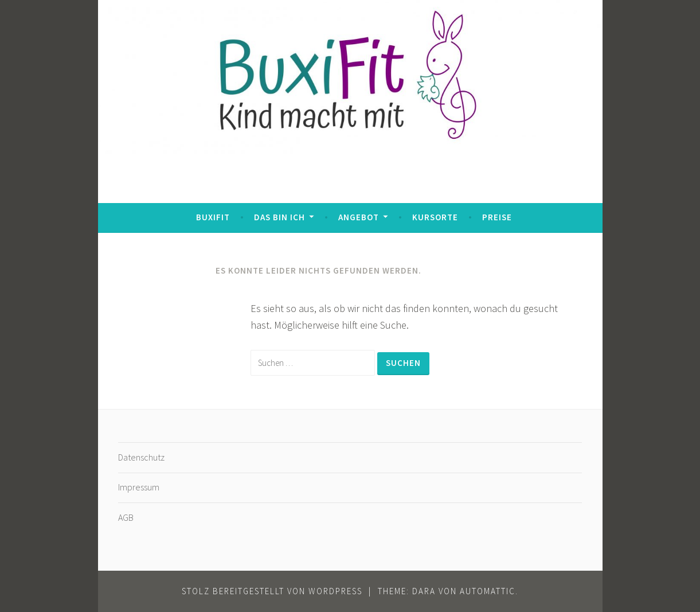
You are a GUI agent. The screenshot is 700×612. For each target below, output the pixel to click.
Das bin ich (279, 217)
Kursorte (435, 217)
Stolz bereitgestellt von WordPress (272, 591)
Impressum (139, 487)
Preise (497, 217)
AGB (126, 517)
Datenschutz (141, 457)
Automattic (488, 591)
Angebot (359, 217)
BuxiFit (213, 217)
